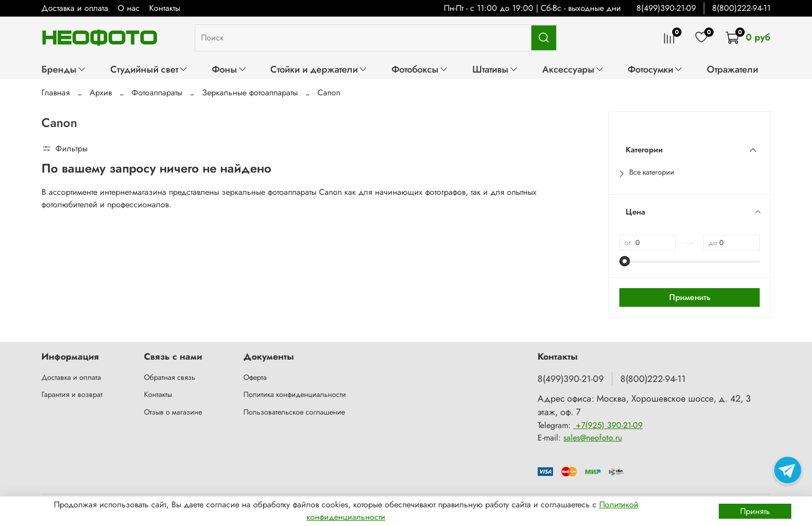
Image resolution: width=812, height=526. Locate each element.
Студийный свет (149, 69)
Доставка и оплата (75, 8)
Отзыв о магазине (173, 412)
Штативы (495, 69)
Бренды (64, 69)
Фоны (229, 69)
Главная (56, 93)
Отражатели (733, 69)
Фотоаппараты (157, 93)
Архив (101, 93)
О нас (129, 8)
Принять (755, 511)
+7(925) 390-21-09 (608, 425)
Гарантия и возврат (72, 394)
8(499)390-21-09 (666, 8)
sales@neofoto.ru (593, 438)
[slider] (625, 261)
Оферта (255, 377)
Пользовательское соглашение (294, 412)
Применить (690, 297)
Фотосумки (655, 69)
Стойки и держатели (319, 69)
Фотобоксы (420, 69)
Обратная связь (170, 377)
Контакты (165, 8)
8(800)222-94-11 (741, 8)
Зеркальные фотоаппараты (250, 93)
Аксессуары (573, 69)
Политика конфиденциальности (295, 394)
